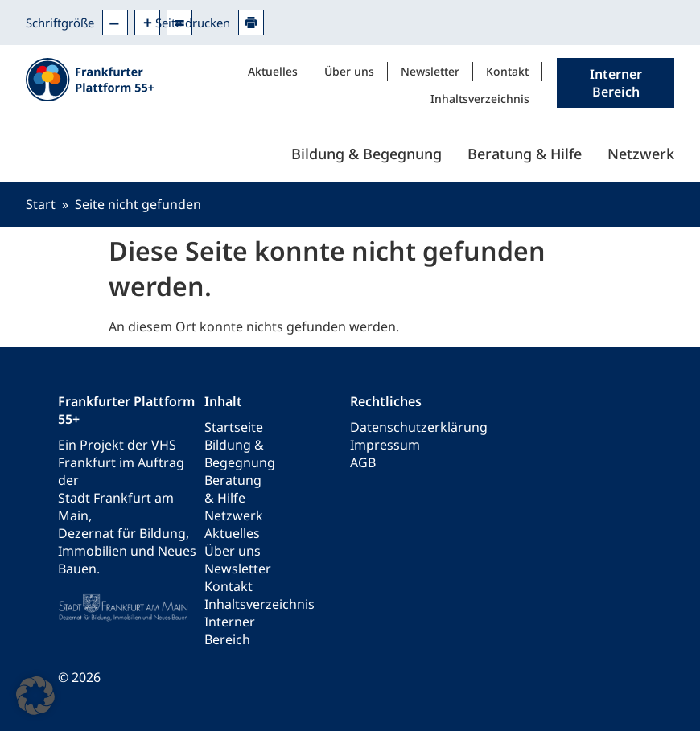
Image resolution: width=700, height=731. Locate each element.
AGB (363, 462)
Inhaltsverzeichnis (480, 99)
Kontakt (507, 71)
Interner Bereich (230, 630)
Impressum (385, 445)
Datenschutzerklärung (419, 427)
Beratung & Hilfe (525, 154)
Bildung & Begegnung (366, 154)
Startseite (234, 427)
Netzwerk (641, 154)
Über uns (349, 71)
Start (41, 204)
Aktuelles (273, 71)
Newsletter (430, 71)
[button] (35, 696)
